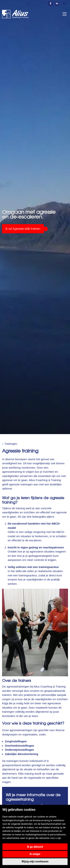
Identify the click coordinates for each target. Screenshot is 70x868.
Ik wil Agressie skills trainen (23, 229)
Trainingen (11, 444)
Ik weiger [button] (35, 854)
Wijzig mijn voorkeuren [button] (35, 861)
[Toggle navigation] (65, 14)
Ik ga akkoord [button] (35, 847)
